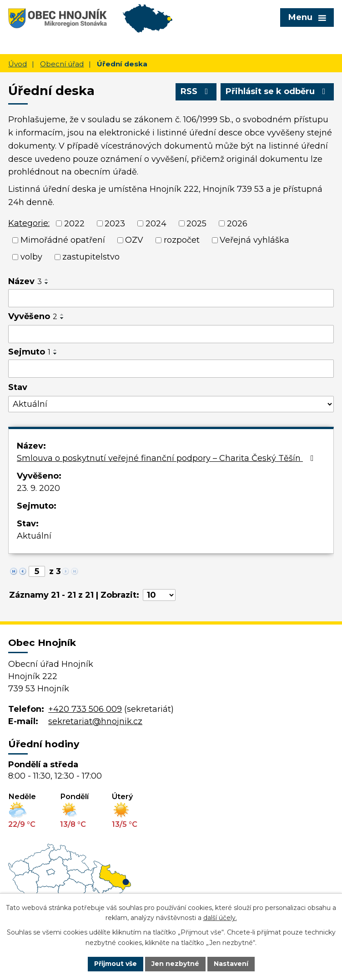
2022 (74, 223)
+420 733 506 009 (85, 709)
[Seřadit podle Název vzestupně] (47, 280)
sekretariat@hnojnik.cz (95, 721)
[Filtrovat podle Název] (171, 298)
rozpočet (182, 240)
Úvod (18, 64)
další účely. (220, 918)
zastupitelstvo (91, 257)
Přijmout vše (116, 964)
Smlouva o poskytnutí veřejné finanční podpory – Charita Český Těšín (167, 458)
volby (31, 257)
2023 (115, 223)
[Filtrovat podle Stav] (171, 404)
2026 (237, 223)
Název (25, 281)
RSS (196, 91)
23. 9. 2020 (38, 488)
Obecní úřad (62, 64)
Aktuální (34, 536)
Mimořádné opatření (63, 240)
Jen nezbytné (175, 964)
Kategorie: (29, 223)
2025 (196, 223)
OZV (134, 240)
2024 (156, 223)
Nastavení (231, 964)
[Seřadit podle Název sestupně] (47, 283)
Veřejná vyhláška (254, 240)
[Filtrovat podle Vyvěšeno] (171, 334)
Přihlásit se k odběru (277, 91)
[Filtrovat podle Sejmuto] (171, 369)
